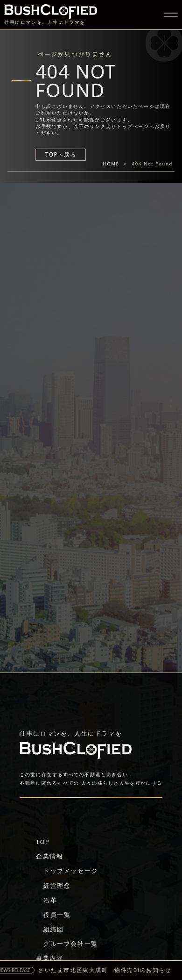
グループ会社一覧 (71, 944)
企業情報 (49, 856)
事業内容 (49, 958)
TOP (43, 842)
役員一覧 (57, 915)
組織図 (54, 929)
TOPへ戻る (61, 154)
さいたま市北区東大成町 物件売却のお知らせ (107, 970)
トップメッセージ (71, 871)
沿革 (50, 900)
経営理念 (57, 886)
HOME (111, 164)
